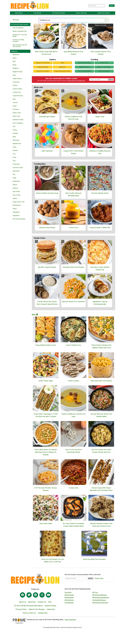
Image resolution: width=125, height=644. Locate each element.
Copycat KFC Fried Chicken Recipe (73, 152)
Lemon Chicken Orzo (73, 345)
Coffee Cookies (73, 381)
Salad (14, 178)
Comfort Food (104, 63)
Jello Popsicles (47, 151)
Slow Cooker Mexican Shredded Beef (73, 194)
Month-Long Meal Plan (20, 31)
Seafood (15, 188)
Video (62, 63)
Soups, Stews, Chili (19, 202)
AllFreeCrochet (69, 595)
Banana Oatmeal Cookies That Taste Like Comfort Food (101, 525)
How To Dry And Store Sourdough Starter (73, 451)
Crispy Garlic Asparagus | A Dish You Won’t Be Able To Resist (46, 415)
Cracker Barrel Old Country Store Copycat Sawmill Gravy (47, 303)
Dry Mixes (16, 109)
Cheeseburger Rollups (47, 117)
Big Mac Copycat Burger (47, 267)
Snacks (15, 198)
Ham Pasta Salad (46, 523)
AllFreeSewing (69, 600)
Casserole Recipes (43, 67)
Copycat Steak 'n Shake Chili (100, 228)
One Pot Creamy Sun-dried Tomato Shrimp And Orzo (101, 451)
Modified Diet (17, 144)
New (35, 315)
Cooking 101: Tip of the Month (20, 35)
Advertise (32, 602)
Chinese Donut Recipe (47, 228)
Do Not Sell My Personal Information (28, 606)
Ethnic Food (16, 116)
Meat (14, 137)
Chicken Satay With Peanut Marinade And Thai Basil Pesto (101, 489)
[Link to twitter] (29, 595)
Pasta (14, 147)
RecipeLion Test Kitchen (43, 63)
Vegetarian (16, 216)
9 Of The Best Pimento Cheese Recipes (46, 489)
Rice (14, 174)
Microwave (16, 140)
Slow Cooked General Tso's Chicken (101, 53)
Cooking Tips (17, 92)
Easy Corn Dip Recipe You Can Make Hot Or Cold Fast (53, 561)
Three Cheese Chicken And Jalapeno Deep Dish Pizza (101, 346)
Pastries (15, 150)
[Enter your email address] (76, 578)
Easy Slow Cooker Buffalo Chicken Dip (100, 268)
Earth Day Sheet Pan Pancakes (94, 559)
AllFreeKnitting (69, 598)
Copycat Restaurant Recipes (62, 71)
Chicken (15, 85)
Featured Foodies (18, 120)
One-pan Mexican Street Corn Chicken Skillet (101, 415)
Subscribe (16, 20)
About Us (22, 602)
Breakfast (16, 68)
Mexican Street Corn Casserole (73, 302)
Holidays (15, 133)
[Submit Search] (112, 6)
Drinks (15, 106)
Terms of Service (29, 613)
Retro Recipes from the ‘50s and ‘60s (20, 46)
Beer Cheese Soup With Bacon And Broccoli (46, 53)
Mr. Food (95, 592)
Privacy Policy (71, 81)
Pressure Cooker (18, 168)
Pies (14, 154)
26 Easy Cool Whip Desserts (18, 41)
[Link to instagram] (42, 595)
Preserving (16, 164)
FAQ (50, 602)
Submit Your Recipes (37, 609)
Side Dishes (16, 192)
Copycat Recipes (18, 96)
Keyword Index (50, 606)
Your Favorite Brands (19, 219)
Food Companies (18, 123)
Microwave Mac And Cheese (101, 381)
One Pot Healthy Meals (84, 71)
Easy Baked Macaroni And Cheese (73, 53)
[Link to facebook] (23, 595)
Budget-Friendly (18, 72)
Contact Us (42, 602)
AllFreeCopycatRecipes (100, 595)
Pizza (14, 157)
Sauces (15, 185)
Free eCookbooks (18, 28)
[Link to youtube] (49, 595)
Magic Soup (100, 117)
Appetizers (16, 55)
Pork (14, 161)
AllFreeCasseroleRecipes (100, 603)
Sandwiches (16, 181)
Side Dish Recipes (84, 67)
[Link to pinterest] (36, 595)
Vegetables (16, 212)
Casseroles (16, 82)
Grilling (15, 130)
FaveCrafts (68, 592)
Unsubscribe (43, 613)
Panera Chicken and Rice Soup (47, 193)
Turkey (15, 209)
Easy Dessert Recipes (84, 63)
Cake (14, 75)
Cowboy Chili (73, 488)
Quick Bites (16, 171)
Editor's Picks (17, 113)
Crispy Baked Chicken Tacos (46, 345)
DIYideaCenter (69, 603)
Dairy (14, 99)
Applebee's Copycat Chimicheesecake (100, 303)
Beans (15, 58)
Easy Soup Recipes (104, 71)
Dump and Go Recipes (43, 71)
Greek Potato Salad (46, 381)
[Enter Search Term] (97, 6)
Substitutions (17, 205)
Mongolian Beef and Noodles (73, 267)
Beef (14, 61)
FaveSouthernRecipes (99, 600)
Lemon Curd (73, 228)
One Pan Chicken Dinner (100, 193)
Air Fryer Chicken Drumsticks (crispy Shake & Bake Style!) (73, 525)
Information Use (80, 81)
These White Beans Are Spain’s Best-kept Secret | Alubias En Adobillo (46, 452)
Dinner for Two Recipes (104, 67)
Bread (14, 65)
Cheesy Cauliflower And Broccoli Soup (73, 118)
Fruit (14, 126)
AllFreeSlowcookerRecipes (101, 598)
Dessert (15, 103)
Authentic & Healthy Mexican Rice (100, 152)
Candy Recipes (17, 79)
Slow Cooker (17, 195)
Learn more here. (70, 620)
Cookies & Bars (17, 89)
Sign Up (111, 80)
